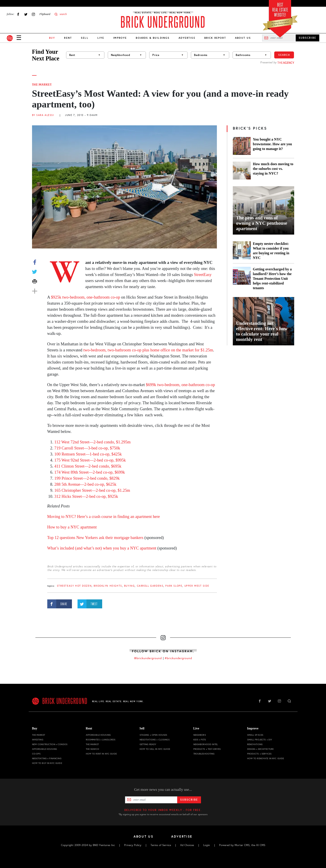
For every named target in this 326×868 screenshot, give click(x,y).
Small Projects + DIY (260, 740)
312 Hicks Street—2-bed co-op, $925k (86, 496)
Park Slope (174, 586)
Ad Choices (187, 845)
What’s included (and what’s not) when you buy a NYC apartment (102, 548)
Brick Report (215, 38)
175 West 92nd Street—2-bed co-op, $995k (90, 460)
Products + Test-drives (207, 749)
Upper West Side (197, 586)
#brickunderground (178, 658)
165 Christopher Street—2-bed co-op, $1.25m (92, 490)
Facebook (18, 14)
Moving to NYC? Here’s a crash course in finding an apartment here (104, 517)
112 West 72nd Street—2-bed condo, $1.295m (93, 442)
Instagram (33, 14)
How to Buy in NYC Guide (47, 763)
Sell (85, 38)
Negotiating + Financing (47, 758)
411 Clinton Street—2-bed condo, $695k (88, 466)
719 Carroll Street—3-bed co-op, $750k (87, 448)
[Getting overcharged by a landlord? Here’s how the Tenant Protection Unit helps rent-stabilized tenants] (242, 279)
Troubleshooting (204, 754)
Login (207, 845)
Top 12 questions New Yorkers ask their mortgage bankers (95, 538)
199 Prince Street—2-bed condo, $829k (87, 478)
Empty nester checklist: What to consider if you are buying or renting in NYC (271, 251)
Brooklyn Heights (108, 586)
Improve (120, 38)
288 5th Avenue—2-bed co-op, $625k (85, 484)
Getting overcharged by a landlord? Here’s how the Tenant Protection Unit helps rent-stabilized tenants (272, 279)
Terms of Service (161, 845)
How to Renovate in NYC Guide (266, 758)
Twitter (26, 14)
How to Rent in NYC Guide (101, 754)
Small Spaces (255, 735)
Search (284, 55)
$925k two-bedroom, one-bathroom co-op (85, 297)
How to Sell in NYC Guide (155, 749)
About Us (243, 38)
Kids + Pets (200, 740)
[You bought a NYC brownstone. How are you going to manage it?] (242, 146)
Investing (38, 740)
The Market (42, 85)
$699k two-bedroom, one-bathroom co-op (180, 385)
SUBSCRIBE (308, 38)
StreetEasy (203, 275)
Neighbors (200, 735)
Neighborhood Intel (206, 744)
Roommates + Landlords (101, 740)
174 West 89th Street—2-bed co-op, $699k (90, 472)
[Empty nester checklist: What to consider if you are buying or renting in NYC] (242, 251)
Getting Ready (148, 744)
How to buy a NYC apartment (72, 527)
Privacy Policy (133, 845)
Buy (35, 728)
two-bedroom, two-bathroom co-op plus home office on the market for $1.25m (148, 350)
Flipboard (45, 14)
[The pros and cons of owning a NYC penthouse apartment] (263, 210)
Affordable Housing (45, 749)
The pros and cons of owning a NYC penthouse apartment (262, 223)
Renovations (255, 744)
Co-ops (36, 754)
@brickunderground (148, 658)
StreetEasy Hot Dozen (74, 586)
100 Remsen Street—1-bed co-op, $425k (88, 454)
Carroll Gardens (150, 586)
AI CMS (261, 845)
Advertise (187, 38)
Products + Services (259, 754)
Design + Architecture (260, 749)
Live (101, 38)
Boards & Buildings (153, 38)
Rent (68, 38)
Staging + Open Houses (153, 735)
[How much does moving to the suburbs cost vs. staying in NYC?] (242, 171)
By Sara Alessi (43, 115)
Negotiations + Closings (155, 740)
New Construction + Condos (50, 744)
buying (129, 586)
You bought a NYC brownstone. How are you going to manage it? (273, 144)
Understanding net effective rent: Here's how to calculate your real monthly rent (262, 331)
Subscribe (189, 800)
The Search (92, 749)
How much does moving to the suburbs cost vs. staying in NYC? (273, 169)
